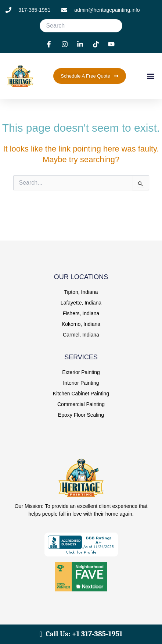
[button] (150, 76)
